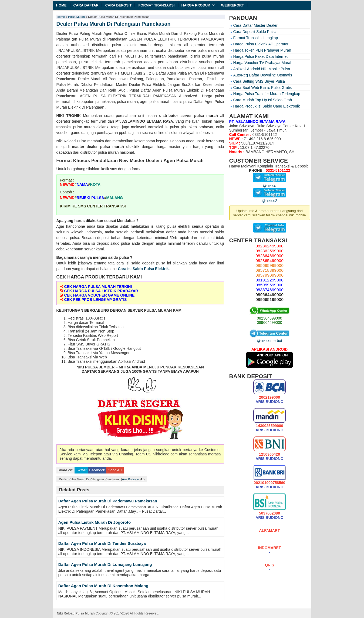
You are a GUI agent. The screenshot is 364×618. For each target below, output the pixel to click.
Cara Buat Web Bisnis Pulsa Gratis (263, 88)
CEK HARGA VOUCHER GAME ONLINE (99, 295)
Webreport (233, 5)
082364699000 (269, 318)
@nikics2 (270, 199)
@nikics (270, 183)
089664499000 (269, 323)
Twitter (81, 470)
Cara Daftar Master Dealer (255, 25)
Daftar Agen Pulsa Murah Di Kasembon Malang (103, 586)
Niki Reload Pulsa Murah (76, 613)
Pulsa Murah (76, 17)
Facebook (97, 470)
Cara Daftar (86, 5)
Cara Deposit (119, 5)
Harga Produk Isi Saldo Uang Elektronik (267, 106)
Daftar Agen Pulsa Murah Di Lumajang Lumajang (105, 564)
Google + (115, 470)
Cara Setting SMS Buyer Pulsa (259, 81)
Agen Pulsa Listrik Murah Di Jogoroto (95, 522)
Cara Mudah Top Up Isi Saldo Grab (263, 100)
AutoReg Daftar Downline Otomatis (263, 75)
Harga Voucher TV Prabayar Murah (263, 63)
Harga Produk (196, 5)
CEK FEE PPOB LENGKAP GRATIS (95, 300)
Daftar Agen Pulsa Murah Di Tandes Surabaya (102, 543)
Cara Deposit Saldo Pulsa (255, 32)
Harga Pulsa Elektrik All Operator (261, 44)
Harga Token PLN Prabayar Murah (262, 50)
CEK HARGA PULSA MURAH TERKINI (98, 287)
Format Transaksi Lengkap (256, 38)
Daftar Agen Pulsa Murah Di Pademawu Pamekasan (108, 501)
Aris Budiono (130, 479)
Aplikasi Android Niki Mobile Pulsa (262, 69)
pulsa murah (206, 116)
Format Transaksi (156, 5)
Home (61, 5)
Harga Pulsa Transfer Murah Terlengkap (267, 94)
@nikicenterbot (269, 338)
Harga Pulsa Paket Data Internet (261, 56)
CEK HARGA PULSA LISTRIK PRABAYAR (101, 291)
